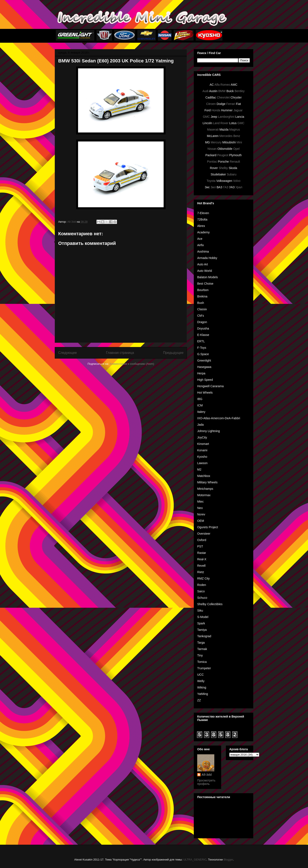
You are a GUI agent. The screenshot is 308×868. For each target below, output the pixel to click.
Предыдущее (173, 353)
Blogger (228, 860)
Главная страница (120, 353)
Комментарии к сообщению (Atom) (132, 364)
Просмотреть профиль (206, 782)
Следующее (67, 353)
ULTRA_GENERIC (195, 860)
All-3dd (207, 775)
